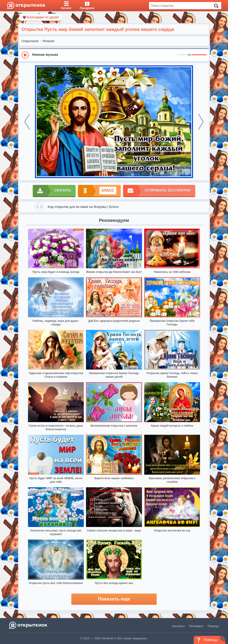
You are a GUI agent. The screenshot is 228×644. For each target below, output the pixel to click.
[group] (114, 55)
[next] (201, 122)
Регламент (196, 626)
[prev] (27, 122)
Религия (48, 41)
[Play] (25, 55)
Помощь (213, 626)
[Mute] (190, 55)
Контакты (178, 626)
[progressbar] (199, 55)
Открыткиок (30, 41)
